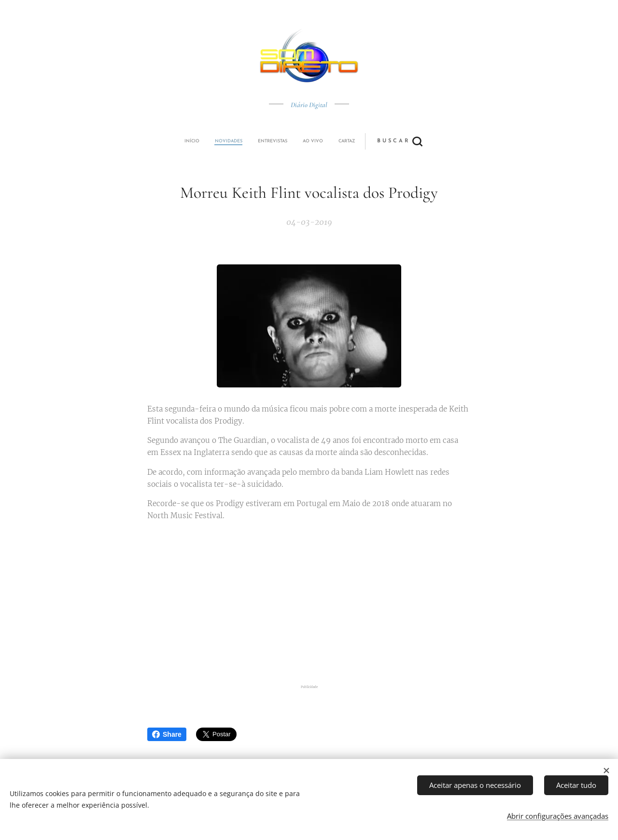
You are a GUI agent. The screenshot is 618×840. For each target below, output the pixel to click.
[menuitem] (243, 141)
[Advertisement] (309, 605)
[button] (345, 141)
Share (167, 734)
